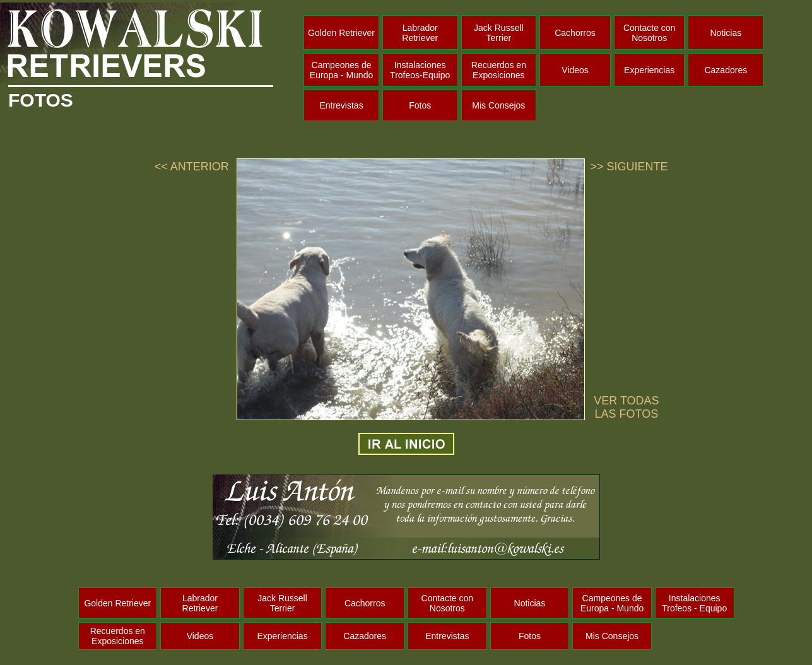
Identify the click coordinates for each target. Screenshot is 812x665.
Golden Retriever (341, 33)
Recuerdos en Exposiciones (499, 70)
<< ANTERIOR (192, 167)
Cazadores (726, 70)
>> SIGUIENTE (629, 167)
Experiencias (649, 70)
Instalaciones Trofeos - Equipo (694, 603)
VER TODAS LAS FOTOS (626, 407)
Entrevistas (341, 105)
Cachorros (575, 33)
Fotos (420, 105)
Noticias (726, 33)
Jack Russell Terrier (499, 33)
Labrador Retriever (420, 33)
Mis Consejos (498, 105)
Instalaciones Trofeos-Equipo (420, 70)
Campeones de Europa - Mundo (341, 70)
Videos (575, 70)
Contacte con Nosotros (650, 33)
